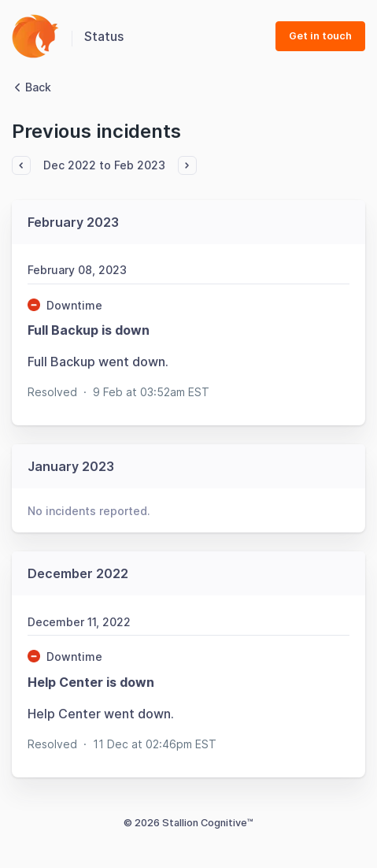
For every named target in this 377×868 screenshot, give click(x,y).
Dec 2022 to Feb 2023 (104, 165)
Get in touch (320, 36)
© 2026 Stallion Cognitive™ (188, 823)
